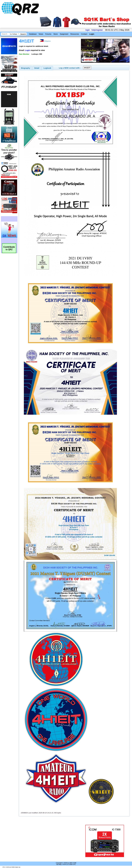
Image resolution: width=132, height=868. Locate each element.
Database (33, 34)
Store (55, 34)
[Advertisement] (51, 841)
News (41, 34)
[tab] (26, 68)
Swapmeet (64, 34)
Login (92, 34)
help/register (97, 30)
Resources (75, 34)
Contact (84, 34)
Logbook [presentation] (47, 68)
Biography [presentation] (26, 68)
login (88, 30)
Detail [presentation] (37, 68)
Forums (48, 34)
